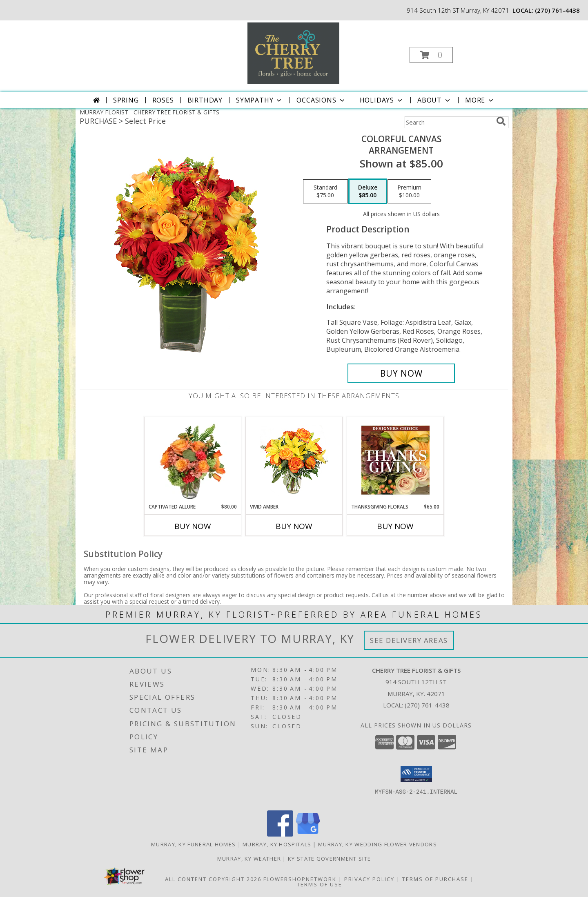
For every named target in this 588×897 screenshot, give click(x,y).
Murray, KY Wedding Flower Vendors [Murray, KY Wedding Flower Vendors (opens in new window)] (378, 844)
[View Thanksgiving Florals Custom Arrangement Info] (395, 460)
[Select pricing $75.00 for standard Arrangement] (325, 192)
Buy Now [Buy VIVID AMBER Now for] (294, 526)
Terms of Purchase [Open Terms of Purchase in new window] (435, 879)
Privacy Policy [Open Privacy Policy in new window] (369, 879)
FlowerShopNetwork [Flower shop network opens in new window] (300, 879)
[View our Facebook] (280, 834)
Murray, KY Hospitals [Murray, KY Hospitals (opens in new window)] (277, 844)
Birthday (205, 100)
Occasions (321, 100)
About (434, 100)
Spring (126, 100)
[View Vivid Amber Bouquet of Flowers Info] (294, 460)
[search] (501, 121)
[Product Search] (449, 122)
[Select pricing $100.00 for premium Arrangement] (409, 192)
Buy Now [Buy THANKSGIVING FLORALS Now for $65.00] (395, 526)
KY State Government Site (329, 859)
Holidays (382, 100)
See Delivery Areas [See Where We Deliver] (409, 640)
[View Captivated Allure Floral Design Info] (193, 460)
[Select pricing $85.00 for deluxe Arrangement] (368, 192)
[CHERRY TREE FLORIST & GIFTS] (293, 52)
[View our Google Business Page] (308, 834)
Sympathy (259, 100)
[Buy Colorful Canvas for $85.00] (401, 373)
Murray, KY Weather (249, 859)
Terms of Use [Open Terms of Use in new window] (320, 884)
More (480, 100)
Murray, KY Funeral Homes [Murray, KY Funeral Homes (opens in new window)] (193, 844)
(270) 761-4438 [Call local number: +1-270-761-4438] (557, 10)
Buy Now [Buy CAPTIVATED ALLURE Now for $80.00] (193, 526)
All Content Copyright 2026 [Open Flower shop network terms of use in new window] (213, 879)
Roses (163, 100)
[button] (431, 55)
